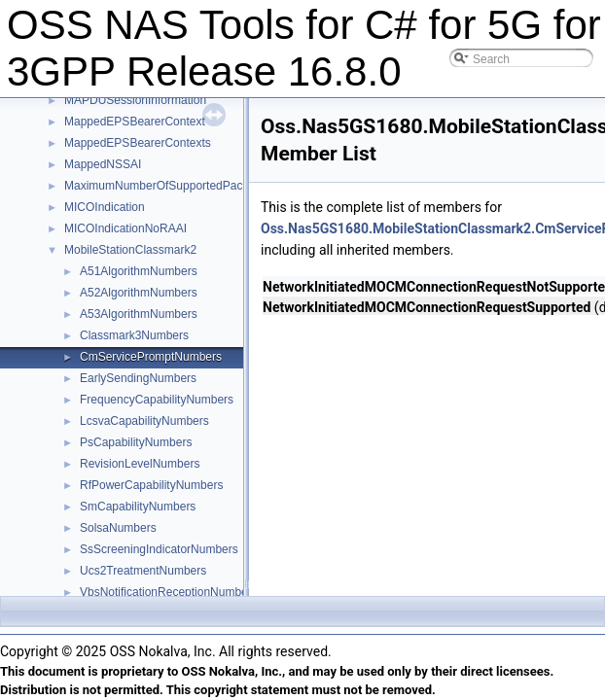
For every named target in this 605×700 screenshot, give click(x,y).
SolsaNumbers (118, 528)
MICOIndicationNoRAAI (125, 228)
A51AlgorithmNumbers (139, 271)
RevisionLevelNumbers (140, 464)
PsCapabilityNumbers (136, 442)
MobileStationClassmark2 (130, 250)
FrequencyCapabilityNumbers (157, 400)
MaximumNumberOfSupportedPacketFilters (177, 186)
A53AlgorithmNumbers (139, 314)
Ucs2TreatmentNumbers (143, 571)
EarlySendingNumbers (138, 378)
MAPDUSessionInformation (135, 100)
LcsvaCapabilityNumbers (144, 421)
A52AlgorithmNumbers (139, 293)
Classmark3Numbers (134, 335)
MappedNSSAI (103, 164)
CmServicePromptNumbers (151, 357)
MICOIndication (105, 207)
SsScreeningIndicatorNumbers (159, 549)
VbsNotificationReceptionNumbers (169, 592)
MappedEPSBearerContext (135, 122)
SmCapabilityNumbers (138, 507)
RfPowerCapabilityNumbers (151, 485)
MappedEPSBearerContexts (138, 143)
